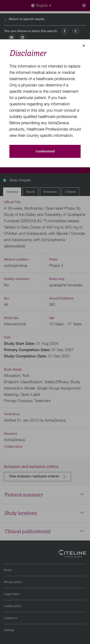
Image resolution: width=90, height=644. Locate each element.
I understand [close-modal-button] (45, 151)
